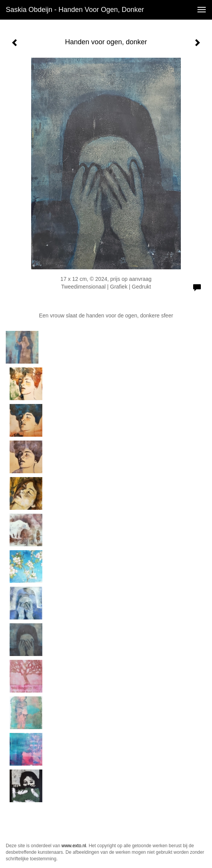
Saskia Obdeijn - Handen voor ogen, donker (75, 10)
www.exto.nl (74, 846)
